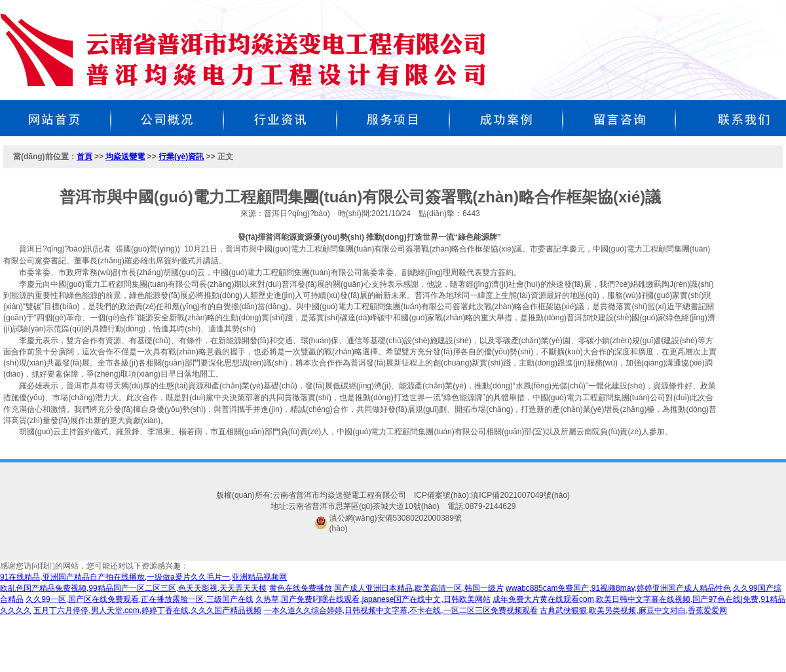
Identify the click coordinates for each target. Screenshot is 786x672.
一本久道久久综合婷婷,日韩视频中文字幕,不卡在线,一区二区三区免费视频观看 (401, 610)
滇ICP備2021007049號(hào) (520, 495)
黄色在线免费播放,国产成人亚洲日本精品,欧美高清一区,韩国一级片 (386, 588)
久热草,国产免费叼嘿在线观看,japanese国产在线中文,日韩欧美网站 (373, 599)
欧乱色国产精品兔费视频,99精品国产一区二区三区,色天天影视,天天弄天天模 (133, 588)
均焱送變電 (125, 157)
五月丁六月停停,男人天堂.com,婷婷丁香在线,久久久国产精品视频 (147, 610)
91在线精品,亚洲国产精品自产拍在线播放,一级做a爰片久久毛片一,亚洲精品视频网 (143, 577)
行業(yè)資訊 (181, 157)
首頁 (84, 157)
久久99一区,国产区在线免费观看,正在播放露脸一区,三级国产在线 (139, 599)
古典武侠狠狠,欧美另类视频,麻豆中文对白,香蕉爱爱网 (633, 610)
